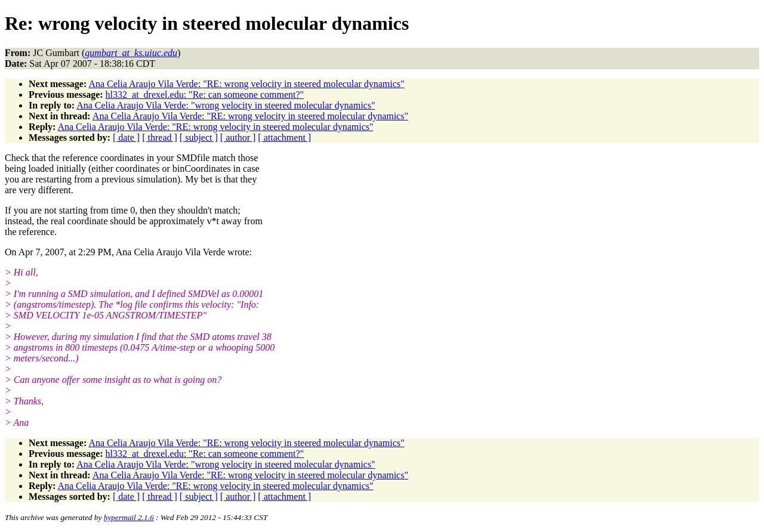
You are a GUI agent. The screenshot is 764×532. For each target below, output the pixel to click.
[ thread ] (160, 137)
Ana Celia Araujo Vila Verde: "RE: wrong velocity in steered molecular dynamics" (246, 84)
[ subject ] (199, 137)
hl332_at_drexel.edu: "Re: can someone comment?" (205, 95)
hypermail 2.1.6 (129, 517)
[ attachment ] (284, 137)
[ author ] (238, 137)
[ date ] (126, 137)
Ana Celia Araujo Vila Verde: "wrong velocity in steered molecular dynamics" (226, 105)
